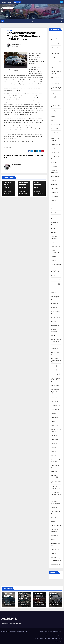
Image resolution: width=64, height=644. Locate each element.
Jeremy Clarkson (56, 264)
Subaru (53, 507)
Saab (52, 448)
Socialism (54, 471)
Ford (52, 213)
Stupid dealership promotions (54, 502)
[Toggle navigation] (32, 21)
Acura (53, 34)
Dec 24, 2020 (24, 602)
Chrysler (9, 30)
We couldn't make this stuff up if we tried (55, 559)
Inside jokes (54, 246)
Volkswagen (54, 549)
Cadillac (53, 129)
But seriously (55, 125)
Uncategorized (55, 543)
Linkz (52, 292)
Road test (54, 435)
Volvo (52, 553)
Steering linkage (56, 481)
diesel (53, 180)
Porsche (53, 401)
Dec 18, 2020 (40, 602)
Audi (52, 58)
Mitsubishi (54, 326)
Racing (53, 413)
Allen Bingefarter (56, 38)
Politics (53, 397)
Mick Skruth (54, 317)
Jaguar (53, 256)
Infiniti (53, 242)
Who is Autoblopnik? (57, 642)
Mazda (53, 308)
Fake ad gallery (58, 635)
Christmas (54, 162)
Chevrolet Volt (55, 157)
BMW (52, 97)
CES (52, 148)
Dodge (53, 184)
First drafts (54, 209)
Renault (53, 421)
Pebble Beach (55, 386)
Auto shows (54, 62)
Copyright (46, 632)
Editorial (53, 188)
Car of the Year (55, 133)
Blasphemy (54, 93)
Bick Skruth (54, 83)
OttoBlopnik (24, 605)
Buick (52, 121)
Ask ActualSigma (56, 48)
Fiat (52, 205)
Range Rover (55, 417)
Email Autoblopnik (49, 635)
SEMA (53, 456)
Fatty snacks (55, 197)
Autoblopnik (9, 619)
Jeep (52, 260)
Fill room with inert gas (41, 638)
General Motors (55, 217)
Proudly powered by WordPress (9, 632)
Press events (55, 409)
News (52, 366)
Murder (53, 335)
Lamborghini (55, 280)
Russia (53, 443)
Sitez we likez (58, 638)
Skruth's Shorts (56, 465)
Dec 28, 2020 (9, 600)
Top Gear (54, 535)
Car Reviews (54, 144)
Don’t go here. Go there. (56, 632)
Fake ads (54, 192)
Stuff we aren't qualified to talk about (56, 494)
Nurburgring (54, 374)
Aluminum (54, 44)
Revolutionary (55, 426)
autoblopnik (17, 44)
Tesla (52, 521)
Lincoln (53, 288)
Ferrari (53, 201)
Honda (53, 228)
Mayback (53, 304)
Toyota (53, 539)
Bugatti (53, 117)
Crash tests (54, 176)
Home (42, 632)
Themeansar (4, 635)
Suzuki (53, 517)
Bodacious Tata (55, 105)
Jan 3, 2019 (55, 602)
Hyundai (53, 232)
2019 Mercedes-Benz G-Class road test (55, 593)
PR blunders (55, 405)
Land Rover (54, 284)
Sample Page (51, 638)
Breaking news (55, 111)
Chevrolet (54, 153)
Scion (52, 452)
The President (55, 525)
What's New (54, 565)
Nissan (53, 370)
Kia (52, 276)
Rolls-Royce (54, 439)
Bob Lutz (54, 101)
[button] (62, 21)
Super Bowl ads (56, 512)
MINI (52, 322)
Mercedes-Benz (56, 312)
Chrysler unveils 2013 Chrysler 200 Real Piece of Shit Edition (23, 36)
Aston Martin (55, 54)
